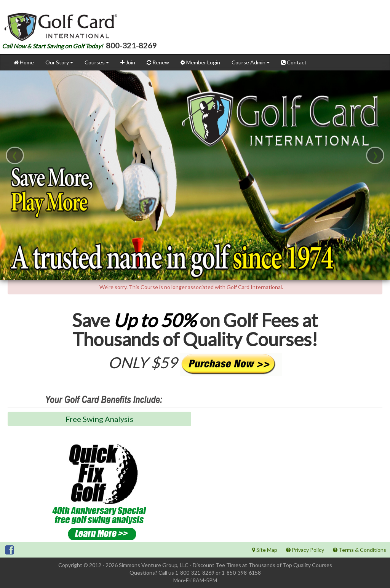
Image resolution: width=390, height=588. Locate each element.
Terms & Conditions (360, 550)
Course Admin (251, 62)
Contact (294, 62)
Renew (158, 62)
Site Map (265, 550)
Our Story (59, 62)
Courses (97, 62)
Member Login (200, 62)
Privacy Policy (305, 550)
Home (24, 62)
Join (128, 62)
